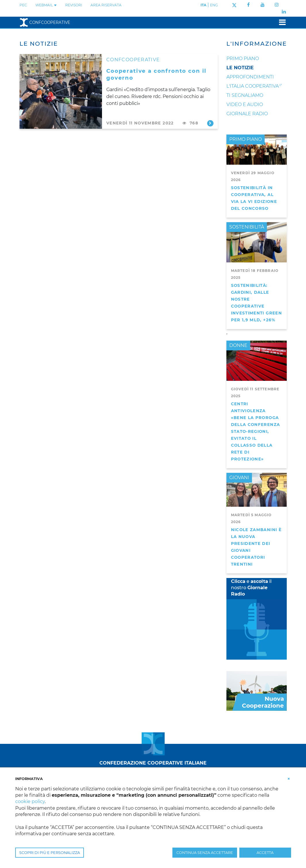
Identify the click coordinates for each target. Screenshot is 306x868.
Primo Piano (243, 58)
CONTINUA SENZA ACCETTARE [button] (205, 853)
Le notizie (240, 68)
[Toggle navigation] (281, 22)
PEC (23, 5)
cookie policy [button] (30, 801)
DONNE (238, 345)
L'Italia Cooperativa (253, 86)
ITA (203, 5)
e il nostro (251, 588)
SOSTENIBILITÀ (247, 227)
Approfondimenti (250, 77)
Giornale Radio (247, 114)
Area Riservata (106, 5)
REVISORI (74, 5)
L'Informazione (257, 44)
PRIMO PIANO (246, 139)
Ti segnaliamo (245, 95)
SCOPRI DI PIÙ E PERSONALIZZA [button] (50, 853)
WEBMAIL (46, 5)
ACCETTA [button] (265, 853)
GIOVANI (239, 478)
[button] (289, 778)
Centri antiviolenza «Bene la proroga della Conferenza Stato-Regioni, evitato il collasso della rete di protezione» (256, 431)
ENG (214, 5)
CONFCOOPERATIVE (133, 60)
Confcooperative (45, 22)
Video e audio (245, 104)
